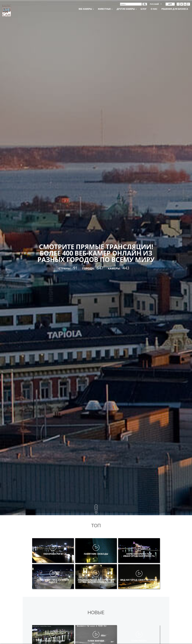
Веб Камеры (86, 9)
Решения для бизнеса (175, 9)
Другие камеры (127, 9)
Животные (105, 9)
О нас (154, 9)
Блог (144, 9)
